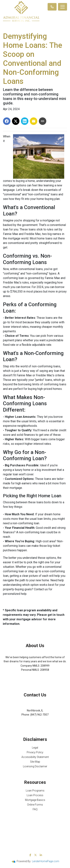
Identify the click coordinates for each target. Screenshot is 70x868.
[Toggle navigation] (63, 7)
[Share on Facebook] (7, 121)
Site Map (35, 762)
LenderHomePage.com (46, 861)
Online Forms (35, 805)
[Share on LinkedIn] (25, 121)
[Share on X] (16, 121)
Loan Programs (35, 791)
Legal (35, 748)
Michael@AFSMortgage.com (35, 719)
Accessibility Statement (35, 757)
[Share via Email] (34, 121)
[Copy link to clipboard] (43, 121)
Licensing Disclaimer (35, 766)
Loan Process (35, 795)
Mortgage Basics (35, 800)
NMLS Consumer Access (35, 678)
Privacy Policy (35, 752)
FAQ (35, 809)
